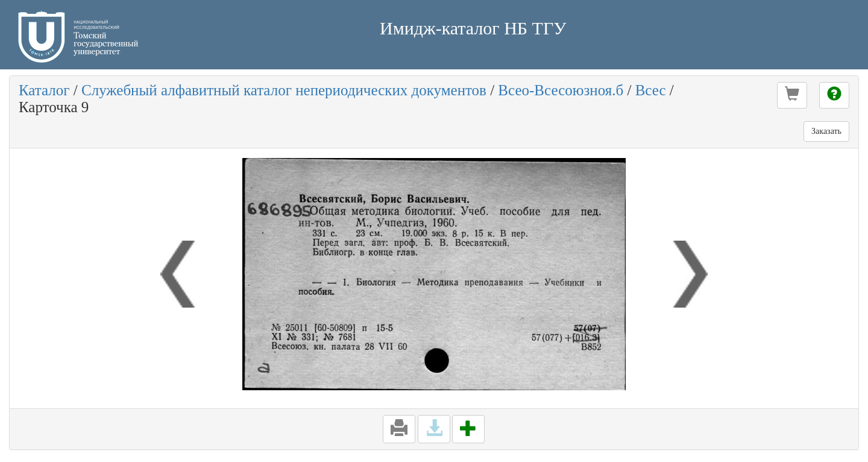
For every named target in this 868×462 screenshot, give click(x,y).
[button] (792, 95)
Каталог (44, 90)
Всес (651, 90)
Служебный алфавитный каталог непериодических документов (284, 90)
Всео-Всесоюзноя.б (561, 90)
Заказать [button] (826, 131)
